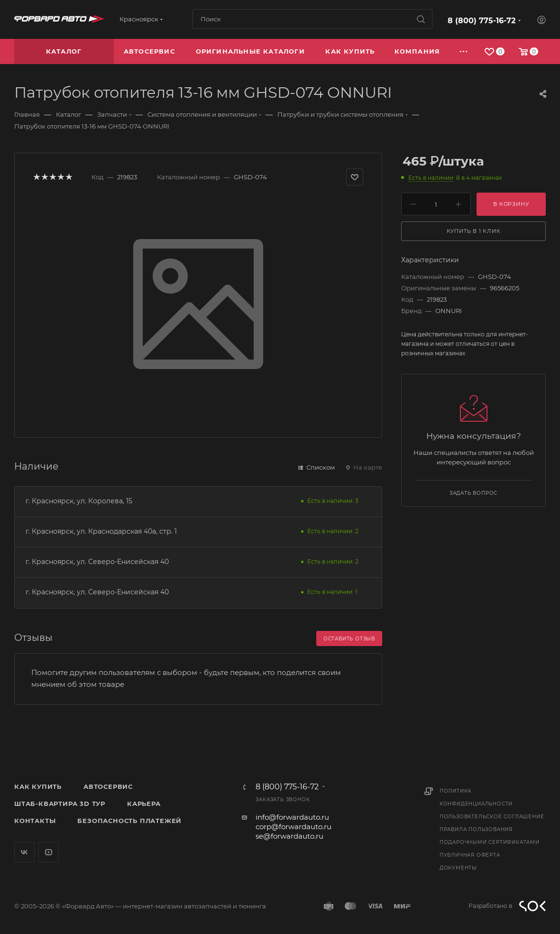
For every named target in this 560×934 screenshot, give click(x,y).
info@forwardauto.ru (292, 817)
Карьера (144, 804)
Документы (458, 868)
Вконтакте (24, 852)
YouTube (49, 852)
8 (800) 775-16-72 (482, 21)
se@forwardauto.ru (289, 836)
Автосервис (108, 786)
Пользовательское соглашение (492, 817)
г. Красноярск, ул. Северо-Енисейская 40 (97, 562)
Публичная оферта (470, 855)
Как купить (38, 786)
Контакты (35, 821)
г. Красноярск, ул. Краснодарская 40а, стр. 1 (101, 531)
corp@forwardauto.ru (294, 827)
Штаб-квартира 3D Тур (60, 804)
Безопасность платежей (129, 821)
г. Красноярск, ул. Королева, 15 (79, 501)
